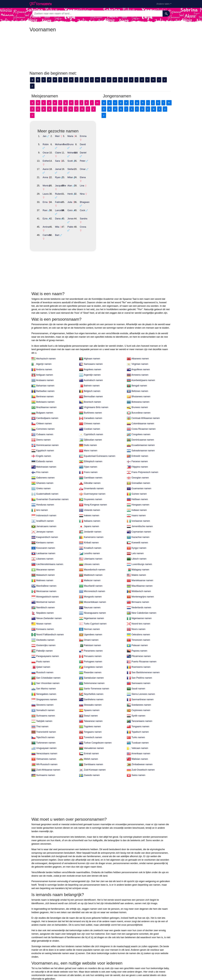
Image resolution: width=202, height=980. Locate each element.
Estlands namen (45, 416)
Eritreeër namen (140, 411)
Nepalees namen (45, 568)
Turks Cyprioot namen (95, 578)
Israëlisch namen (45, 476)
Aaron (46, 155)
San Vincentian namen (48, 638)
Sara (77, 150)
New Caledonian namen (144, 568)
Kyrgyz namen (139, 503)
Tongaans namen (140, 681)
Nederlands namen (141, 562)
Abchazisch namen (46, 313)
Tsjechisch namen (45, 692)
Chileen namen (44, 378)
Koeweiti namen (140, 497)
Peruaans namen (93, 611)
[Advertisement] (101, 53)
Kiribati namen (91, 497)
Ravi (45, 179)
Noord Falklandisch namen (50, 589)
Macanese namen (45, 524)
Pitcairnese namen (141, 611)
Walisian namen (140, 714)
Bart (76, 193)
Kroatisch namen (93, 503)
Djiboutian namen (93, 395)
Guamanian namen (141, 443)
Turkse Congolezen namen (98, 698)
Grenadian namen (141, 438)
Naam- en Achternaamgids (93, 968)
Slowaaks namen (93, 660)
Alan (108, 165)
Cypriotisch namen (93, 389)
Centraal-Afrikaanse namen (146, 373)
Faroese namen (140, 416)
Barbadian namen (45, 346)
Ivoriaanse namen (141, 476)
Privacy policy (116, 968)
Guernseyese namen (95, 449)
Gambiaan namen (93, 432)
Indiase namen (139, 465)
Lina (139, 165)
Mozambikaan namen (95, 557)
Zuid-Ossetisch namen (143, 725)
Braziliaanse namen (46, 362)
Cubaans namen (45, 389)
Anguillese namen (141, 324)
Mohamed (111, 146)
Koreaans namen (45, 584)
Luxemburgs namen (142, 519)
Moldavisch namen (141, 546)
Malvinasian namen (46, 422)
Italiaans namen (92, 476)
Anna (45, 160)
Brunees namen (140, 362)
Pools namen (43, 616)
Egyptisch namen (45, 405)
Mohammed (80, 141)
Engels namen (44, 411)
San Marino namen (46, 643)
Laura (46, 170)
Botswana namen (140, 357)
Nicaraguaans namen (95, 568)
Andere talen (163, 4)
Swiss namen (138, 730)
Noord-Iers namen (141, 578)
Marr (76, 136)
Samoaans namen (93, 319)
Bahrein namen (92, 340)
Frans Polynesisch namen (145, 427)
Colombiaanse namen (143, 378)
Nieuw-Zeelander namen (49, 573)
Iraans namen (139, 470)
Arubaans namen (45, 335)
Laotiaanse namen (46, 508)
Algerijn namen (44, 319)
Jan (45, 136)
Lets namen (138, 508)
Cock (140, 179)
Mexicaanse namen (46, 546)
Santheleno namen (94, 654)
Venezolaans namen (47, 708)
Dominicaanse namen (143, 395)
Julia (108, 174)
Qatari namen (43, 622)
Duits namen (90, 400)
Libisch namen (139, 514)
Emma (140, 136)
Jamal (77, 155)
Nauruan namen (92, 562)
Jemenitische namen (142, 481)
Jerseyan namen (45, 487)
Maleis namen (139, 530)
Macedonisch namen (95, 524)
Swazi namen (91, 670)
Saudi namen (138, 643)
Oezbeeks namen (45, 595)
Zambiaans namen (93, 719)
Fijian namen (91, 422)
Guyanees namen (93, 454)
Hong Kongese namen (95, 459)
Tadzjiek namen (44, 676)
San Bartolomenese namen (146, 627)
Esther (46, 150)
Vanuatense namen (94, 703)
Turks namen (138, 692)
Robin (46, 141)
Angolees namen (92, 324)
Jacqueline (80, 165)
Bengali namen (139, 340)
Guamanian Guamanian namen (52, 454)
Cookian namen (92, 384)
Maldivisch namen (93, 530)
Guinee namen (139, 449)
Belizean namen (140, 346)
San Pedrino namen (142, 633)
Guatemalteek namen (47, 449)
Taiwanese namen (93, 676)
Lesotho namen (92, 508)
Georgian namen (140, 432)
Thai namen (42, 681)
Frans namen (91, 427)
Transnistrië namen (46, 687)
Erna (45, 174)
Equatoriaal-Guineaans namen (100, 411)
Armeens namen (140, 330)
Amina (46, 189)
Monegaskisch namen (47, 551)
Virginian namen (140, 319)
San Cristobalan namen (48, 633)
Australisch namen (93, 335)
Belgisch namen (92, 346)
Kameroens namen (94, 492)
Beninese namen (45, 351)
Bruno (109, 141)
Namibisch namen (45, 562)
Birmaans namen (140, 557)
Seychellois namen (94, 649)
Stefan (109, 155)
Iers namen (42, 465)
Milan (108, 160)
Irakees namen (92, 470)
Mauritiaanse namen (142, 541)
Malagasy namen (140, 524)
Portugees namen (93, 616)
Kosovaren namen (46, 503)
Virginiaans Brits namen (96, 362)
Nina (139, 170)
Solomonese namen (94, 638)
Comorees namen (45, 384)
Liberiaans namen (93, 514)
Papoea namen (139, 606)
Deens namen (43, 395)
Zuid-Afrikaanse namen (48, 725)
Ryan (77, 160)
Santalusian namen (94, 633)
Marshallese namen (46, 541)
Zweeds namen (92, 730)
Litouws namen (92, 519)
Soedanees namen (141, 660)
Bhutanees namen (141, 351)
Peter (140, 150)
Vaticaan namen (140, 703)
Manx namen (91, 405)
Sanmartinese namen (143, 654)
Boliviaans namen (45, 357)
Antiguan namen (45, 330)
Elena (140, 160)
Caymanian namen (141, 487)
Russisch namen (45, 627)
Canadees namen (93, 373)
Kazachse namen (140, 492)
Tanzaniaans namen (142, 676)
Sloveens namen (45, 660)
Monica (46, 165)
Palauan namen (140, 600)
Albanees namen (140, 313)
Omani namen (91, 595)
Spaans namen (92, 665)
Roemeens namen (141, 622)
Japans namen (91, 481)
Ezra (45, 184)
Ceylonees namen (141, 665)
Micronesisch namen (94, 546)
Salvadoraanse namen (143, 405)
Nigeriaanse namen (94, 573)
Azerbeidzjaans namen (143, 335)
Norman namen (92, 584)
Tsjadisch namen (140, 687)
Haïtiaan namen (140, 454)
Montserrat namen (46, 557)
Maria (108, 136)
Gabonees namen (45, 432)
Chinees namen (92, 378)
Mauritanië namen (93, 541)
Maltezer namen (92, 535)
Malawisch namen (45, 530)
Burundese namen (141, 367)
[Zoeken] (166, 14)
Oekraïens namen (141, 589)
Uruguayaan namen (46, 703)
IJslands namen (92, 465)
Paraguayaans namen (48, 611)
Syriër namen (138, 670)
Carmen (47, 193)
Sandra (141, 184)
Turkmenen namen (46, 698)
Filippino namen (140, 422)
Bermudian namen (93, 351)
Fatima (78, 174)
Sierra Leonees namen (143, 649)
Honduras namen (45, 459)
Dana (77, 184)
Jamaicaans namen (46, 481)
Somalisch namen (45, 665)
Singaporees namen (47, 654)
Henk (108, 170)
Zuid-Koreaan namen (95, 725)
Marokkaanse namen (142, 535)
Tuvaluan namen (140, 698)
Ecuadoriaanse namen (143, 400)
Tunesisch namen (93, 692)
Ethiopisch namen (93, 416)
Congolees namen (141, 389)
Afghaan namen (92, 313)
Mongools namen (93, 551)
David (140, 141)
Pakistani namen (92, 600)
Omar (140, 155)
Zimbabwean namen (142, 719)
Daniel (140, 146)
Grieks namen (43, 443)
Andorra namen (44, 324)
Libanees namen (45, 514)
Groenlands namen (94, 443)
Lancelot (78, 179)
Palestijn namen (44, 606)
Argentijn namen (92, 330)
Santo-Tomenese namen (96, 643)
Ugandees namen (93, 589)
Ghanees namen (45, 438)
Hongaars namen (140, 459)
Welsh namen (91, 714)
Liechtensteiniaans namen (50, 519)
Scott (108, 150)
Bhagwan (142, 174)
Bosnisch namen (92, 357)
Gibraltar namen (92, 438)
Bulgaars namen (45, 367)
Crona (140, 189)
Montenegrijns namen (143, 551)
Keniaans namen (45, 497)
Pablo (108, 189)
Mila (76, 189)
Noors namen (138, 584)
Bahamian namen (45, 340)
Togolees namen (92, 681)
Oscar (46, 146)
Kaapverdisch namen (47, 492)
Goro (108, 179)
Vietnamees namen (46, 714)
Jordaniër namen (93, 487)
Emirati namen (91, 708)
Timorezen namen (141, 595)
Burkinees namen (93, 367)
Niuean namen (44, 578)
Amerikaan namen (141, 708)
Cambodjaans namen (47, 373)
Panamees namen (93, 606)
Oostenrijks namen (46, 600)
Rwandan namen (93, 627)
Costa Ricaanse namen (144, 384)
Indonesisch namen (46, 470)
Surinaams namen (46, 670)
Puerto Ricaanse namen (144, 616)
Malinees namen (45, 535)
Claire (77, 146)
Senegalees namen (46, 649)
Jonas (109, 184)
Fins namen (42, 427)
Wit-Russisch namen (47, 719)
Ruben (77, 170)
